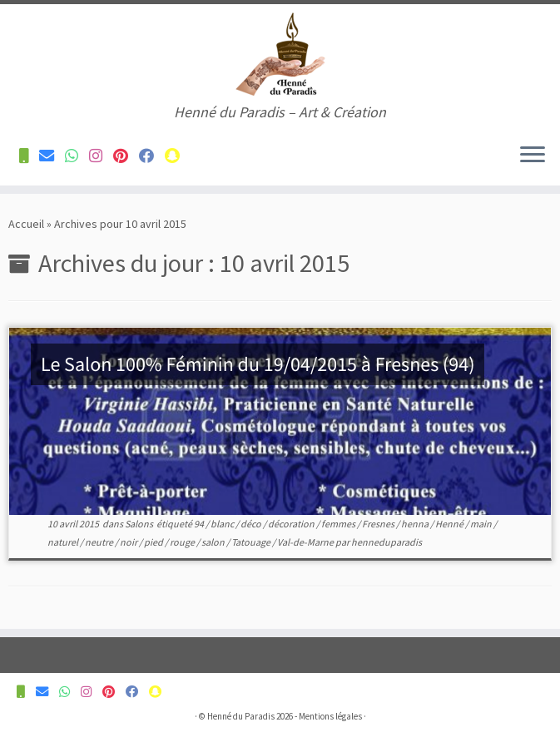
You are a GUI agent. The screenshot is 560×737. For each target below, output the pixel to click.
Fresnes (379, 524)
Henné (450, 524)
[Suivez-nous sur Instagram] (101, 156)
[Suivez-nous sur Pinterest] (126, 156)
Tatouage (252, 542)
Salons (140, 524)
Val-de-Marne (306, 542)
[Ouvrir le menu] (533, 156)
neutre (100, 542)
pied (154, 542)
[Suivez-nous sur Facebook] (152, 156)
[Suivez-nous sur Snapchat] (178, 156)
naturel (64, 542)
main (482, 524)
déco (252, 524)
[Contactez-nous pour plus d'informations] (29, 156)
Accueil (26, 224)
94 (200, 524)
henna (416, 524)
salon (214, 542)
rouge (183, 542)
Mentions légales (330, 716)
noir (129, 542)
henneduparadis (387, 542)
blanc (223, 524)
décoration (292, 524)
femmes (339, 524)
